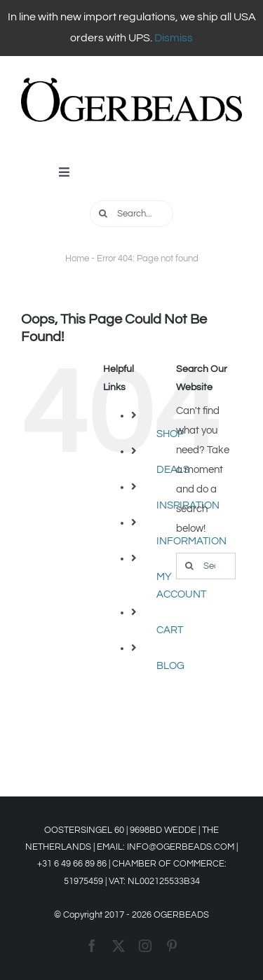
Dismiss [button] (174, 38)
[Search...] (131, 214)
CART (170, 630)
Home (77, 258)
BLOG (170, 666)
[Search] (103, 214)
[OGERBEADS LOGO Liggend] (131, 83)
